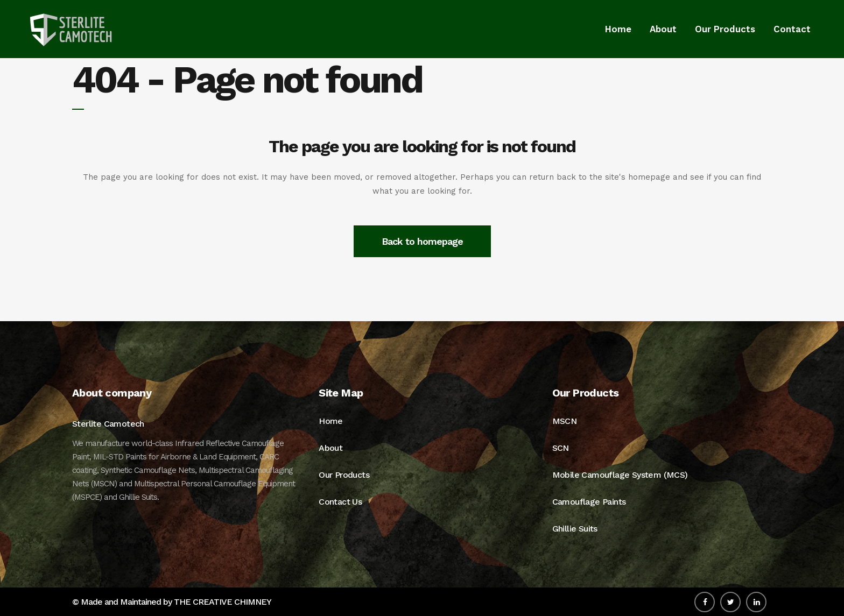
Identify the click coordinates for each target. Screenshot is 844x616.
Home (331, 421)
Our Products (344, 475)
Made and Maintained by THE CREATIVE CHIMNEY (176, 602)
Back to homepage (422, 241)
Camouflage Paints (589, 502)
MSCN (565, 421)
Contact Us (340, 502)
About (330, 448)
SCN (561, 448)
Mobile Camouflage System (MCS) (620, 475)
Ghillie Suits (575, 529)
